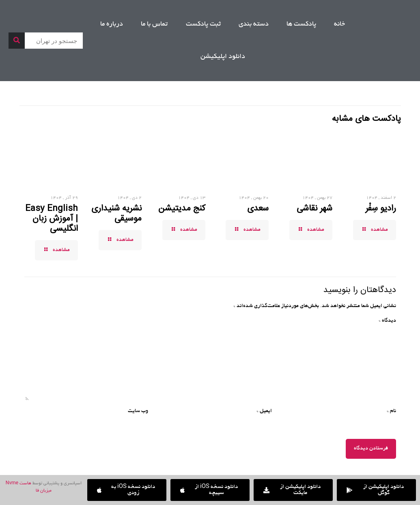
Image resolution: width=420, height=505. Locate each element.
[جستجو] (17, 41)
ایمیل (264, 411)
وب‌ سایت (138, 411)
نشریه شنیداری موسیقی (116, 214)
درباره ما (112, 24)
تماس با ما (154, 24)
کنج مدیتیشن (182, 208)
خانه (339, 24)
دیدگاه (387, 321)
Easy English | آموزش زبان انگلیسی (52, 219)
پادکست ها (301, 24)
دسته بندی (254, 24)
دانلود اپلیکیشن (223, 57)
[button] (127, 490)
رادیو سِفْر (381, 208)
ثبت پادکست (203, 24)
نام (391, 411)
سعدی (258, 208)
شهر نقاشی (314, 208)
